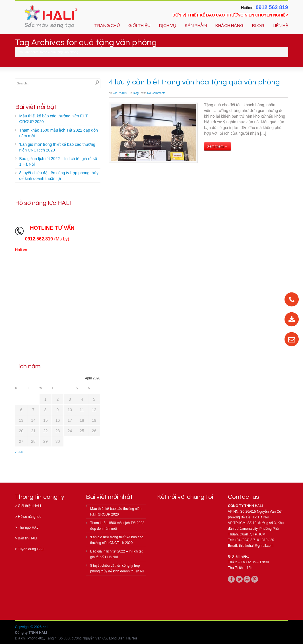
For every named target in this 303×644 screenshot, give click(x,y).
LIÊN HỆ (281, 26)
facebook (231, 579)
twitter (239, 579)
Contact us (244, 497)
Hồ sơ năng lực (30, 517)
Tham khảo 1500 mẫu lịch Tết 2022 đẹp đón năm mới (59, 133)
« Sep (19, 452)
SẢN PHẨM (196, 26)
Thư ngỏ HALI (29, 527)
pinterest (255, 579)
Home (43, 52)
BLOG (258, 26)
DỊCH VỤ (168, 26)
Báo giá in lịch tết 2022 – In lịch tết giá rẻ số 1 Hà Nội (58, 161)
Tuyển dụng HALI (31, 549)
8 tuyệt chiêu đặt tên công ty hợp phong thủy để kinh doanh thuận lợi (59, 176)
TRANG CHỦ (107, 26)
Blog (136, 93)
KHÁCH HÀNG (229, 26)
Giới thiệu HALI (29, 506)
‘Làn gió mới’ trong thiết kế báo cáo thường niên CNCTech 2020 (57, 147)
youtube (247, 579)
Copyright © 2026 (29, 627)
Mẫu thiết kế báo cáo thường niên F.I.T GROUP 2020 (54, 119)
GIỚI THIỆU (139, 26)
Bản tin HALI (28, 538)
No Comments (156, 93)
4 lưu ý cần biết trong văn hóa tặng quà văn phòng (195, 82)
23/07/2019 (120, 93)
